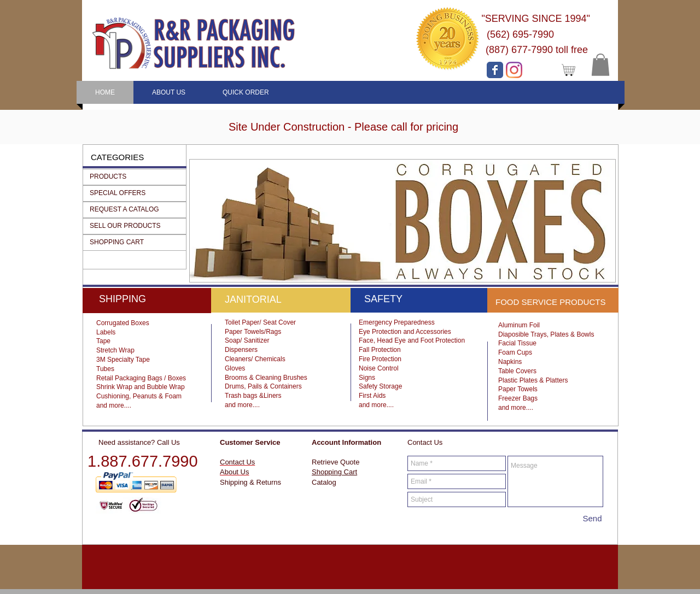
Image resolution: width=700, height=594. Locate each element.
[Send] (592, 518)
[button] (600, 65)
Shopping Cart (334, 472)
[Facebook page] (495, 70)
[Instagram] (514, 70)
